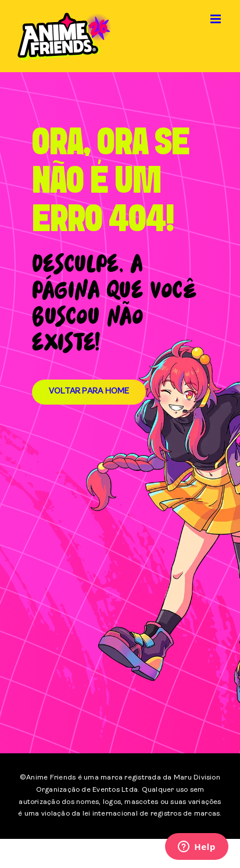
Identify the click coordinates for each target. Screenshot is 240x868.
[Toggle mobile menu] (216, 19)
